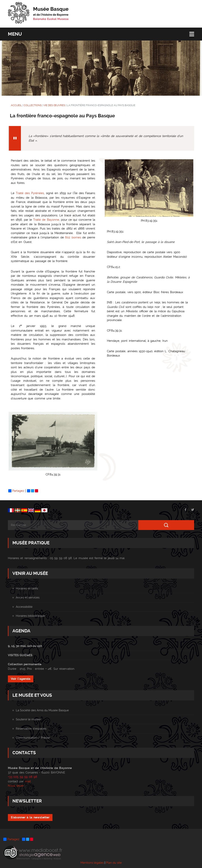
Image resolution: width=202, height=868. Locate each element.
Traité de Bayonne (46, 220)
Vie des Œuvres (54, 105)
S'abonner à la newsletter (30, 817)
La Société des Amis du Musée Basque (42, 710)
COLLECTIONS (33, 105)
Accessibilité (24, 607)
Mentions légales (92, 863)
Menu (15, 34)
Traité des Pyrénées (30, 193)
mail (28, 781)
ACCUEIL (16, 105)
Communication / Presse (33, 738)
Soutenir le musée (28, 719)
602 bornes (73, 237)
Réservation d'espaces (31, 729)
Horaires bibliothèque (30, 616)
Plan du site (114, 863)
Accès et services (28, 598)
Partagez (16, 491)
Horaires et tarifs (27, 588)
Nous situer (16, 786)
